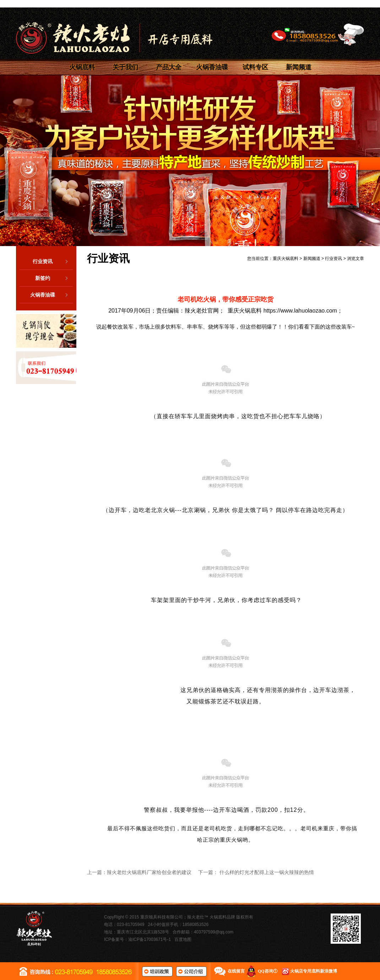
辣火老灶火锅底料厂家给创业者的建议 (149, 872)
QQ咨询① (268, 971)
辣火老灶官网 (202, 311)
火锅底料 (82, 67)
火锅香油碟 (212, 67)
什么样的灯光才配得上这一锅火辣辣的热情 (267, 872)
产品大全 (169, 67)
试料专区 (255, 67)
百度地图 (183, 939)
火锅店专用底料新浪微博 (314, 971)
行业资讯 (53, 261)
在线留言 (236, 971)
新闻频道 (299, 67)
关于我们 (125, 67)
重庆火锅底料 (286, 259)
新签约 (54, 278)
